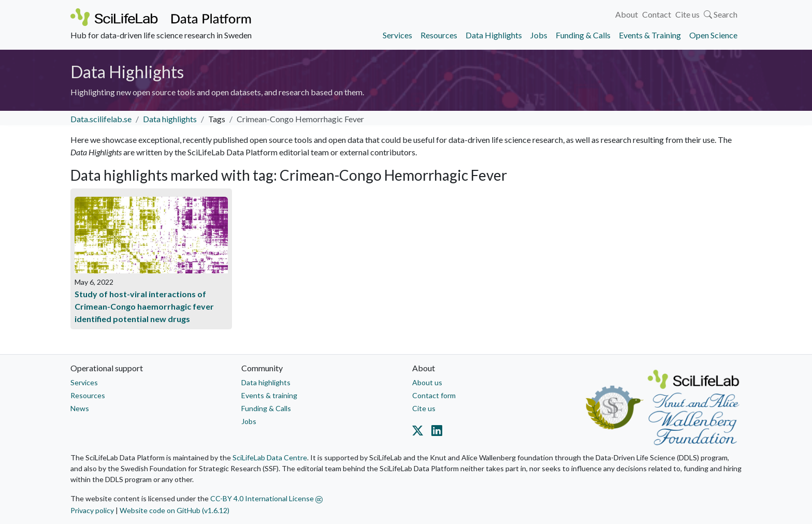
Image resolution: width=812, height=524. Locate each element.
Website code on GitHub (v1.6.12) (175, 510)
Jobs (539, 35)
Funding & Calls (583, 35)
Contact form (434, 395)
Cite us (687, 14)
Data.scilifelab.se (101, 119)
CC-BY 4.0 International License (266, 498)
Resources (439, 35)
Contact (657, 14)
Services (397, 35)
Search (721, 14)
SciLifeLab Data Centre (270, 457)
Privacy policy (92, 510)
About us (427, 382)
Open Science (713, 35)
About (627, 14)
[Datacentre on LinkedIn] (435, 432)
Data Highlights (494, 35)
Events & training (269, 395)
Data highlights (170, 119)
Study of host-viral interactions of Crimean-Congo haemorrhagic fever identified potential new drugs (144, 306)
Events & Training (650, 35)
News (80, 408)
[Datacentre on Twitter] (420, 432)
